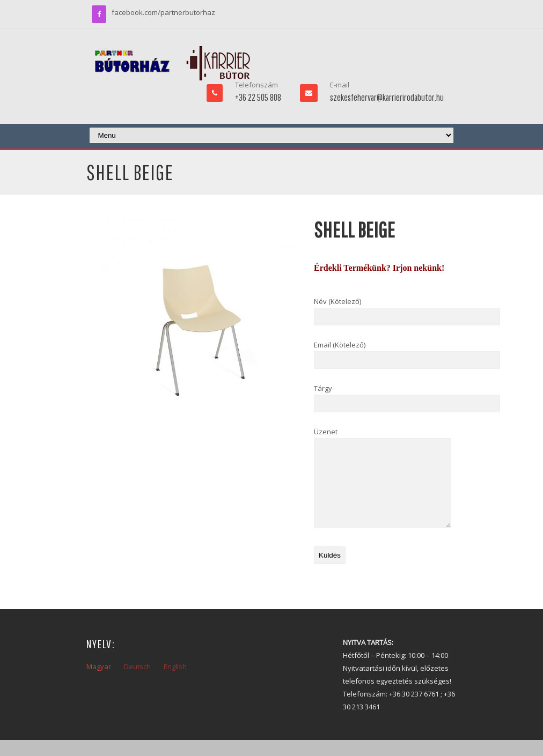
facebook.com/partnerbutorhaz (163, 12)
